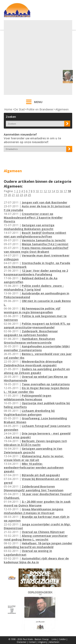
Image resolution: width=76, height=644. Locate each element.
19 (5, 195)
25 (29, 195)
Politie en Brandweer (40, 109)
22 (17, 195)
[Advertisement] (37, 58)
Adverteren (54, 642)
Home (8, 109)
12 (45, 191)
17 (65, 191)
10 (37, 191)
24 (25, 195)
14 (53, 191)
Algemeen (62, 109)
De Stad (19, 109)
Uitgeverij (42, 642)
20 (9, 195)
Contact (32, 642)
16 (61, 191)
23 (21, 195)
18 (69, 191)
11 (41, 191)
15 (57, 191)
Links (54, 639)
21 (13, 195)
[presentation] (27, 159)
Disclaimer (22, 642)
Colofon (62, 639)
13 (49, 191)
